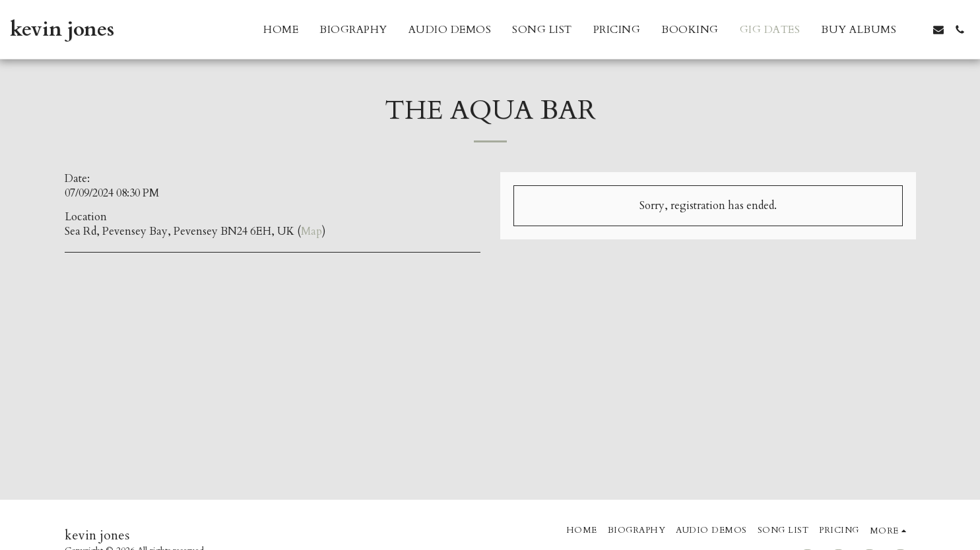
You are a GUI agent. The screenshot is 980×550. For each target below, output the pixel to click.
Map (311, 231)
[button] (917, 30)
